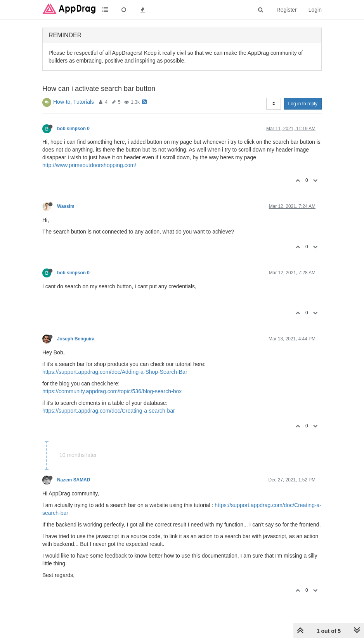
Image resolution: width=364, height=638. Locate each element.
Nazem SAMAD (74, 480)
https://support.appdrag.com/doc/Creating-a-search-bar (109, 411)
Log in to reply (303, 104)
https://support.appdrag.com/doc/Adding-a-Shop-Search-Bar (115, 372)
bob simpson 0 (73, 129)
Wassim (66, 206)
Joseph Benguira (76, 339)
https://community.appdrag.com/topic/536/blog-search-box (112, 391)
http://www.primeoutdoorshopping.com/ (89, 165)
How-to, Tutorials (74, 102)
